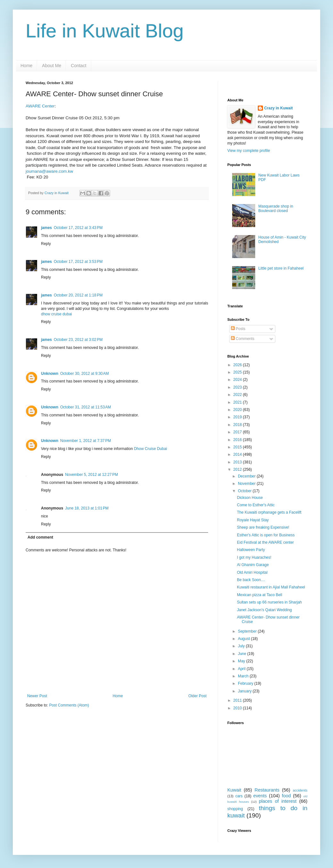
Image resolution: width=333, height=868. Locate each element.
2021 (238, 402)
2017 (238, 432)
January (245, 691)
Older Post (197, 696)
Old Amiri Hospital (252, 572)
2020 (238, 410)
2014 (238, 454)
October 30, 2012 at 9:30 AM (85, 374)
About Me (52, 66)
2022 (238, 395)
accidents (300, 790)
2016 (238, 440)
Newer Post (37, 696)
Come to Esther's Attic (256, 505)
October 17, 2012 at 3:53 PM (78, 262)
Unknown (50, 374)
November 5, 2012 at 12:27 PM (91, 475)
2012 (238, 470)
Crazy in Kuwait (278, 108)
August (244, 639)
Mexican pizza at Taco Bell (260, 595)
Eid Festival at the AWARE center (265, 542)
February (246, 683)
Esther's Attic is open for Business (266, 535)
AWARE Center (40, 106)
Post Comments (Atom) (69, 705)
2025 (238, 372)
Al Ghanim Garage (253, 565)
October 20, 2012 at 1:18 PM (78, 295)
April (242, 669)
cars (239, 796)
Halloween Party (251, 550)
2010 (238, 708)
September (248, 631)
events (260, 796)
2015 (238, 447)
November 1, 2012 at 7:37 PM (85, 441)
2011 (238, 700)
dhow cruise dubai (57, 314)
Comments (243, 339)
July (242, 646)
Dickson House (250, 498)
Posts (238, 329)
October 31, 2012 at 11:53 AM (85, 407)
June (243, 654)
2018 (238, 425)
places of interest (278, 801)
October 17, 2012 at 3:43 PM (78, 228)
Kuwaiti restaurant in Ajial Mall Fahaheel (271, 587)
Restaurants (267, 790)
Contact (78, 66)
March (244, 676)
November (247, 484)
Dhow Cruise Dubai (150, 449)
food (286, 796)
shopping (235, 809)
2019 (238, 417)
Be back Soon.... (251, 580)
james (46, 228)
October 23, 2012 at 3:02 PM (78, 340)
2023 (238, 387)
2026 (238, 365)
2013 (238, 462)
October (245, 491)
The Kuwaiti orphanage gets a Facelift (269, 512)
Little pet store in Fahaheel (281, 268)
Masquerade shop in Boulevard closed (276, 209)
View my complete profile (249, 151)
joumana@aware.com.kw (49, 171)
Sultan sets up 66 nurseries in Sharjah (269, 602)
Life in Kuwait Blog (105, 31)
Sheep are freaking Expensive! (263, 527)
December (247, 476)
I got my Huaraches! (254, 557)
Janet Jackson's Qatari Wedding (264, 610)
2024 (238, 380)
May (242, 661)
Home (26, 66)
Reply (46, 244)
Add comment (40, 537)
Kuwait (234, 790)
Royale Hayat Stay (253, 520)
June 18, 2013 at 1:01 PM (87, 508)
